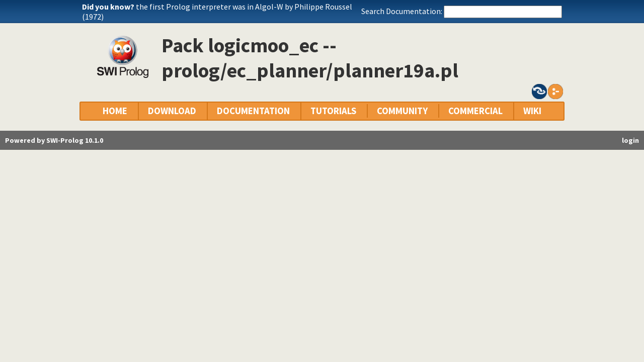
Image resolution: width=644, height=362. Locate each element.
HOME (115, 111)
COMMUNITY (402, 111)
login (630, 140)
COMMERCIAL (475, 111)
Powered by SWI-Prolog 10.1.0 (54, 140)
